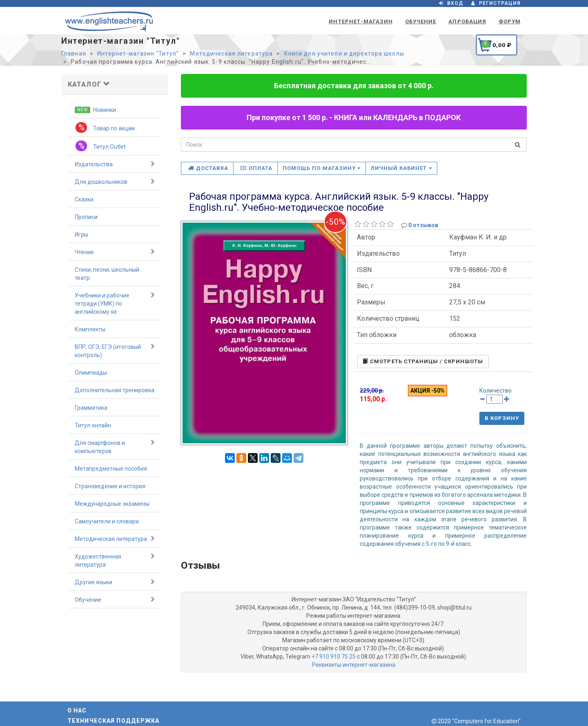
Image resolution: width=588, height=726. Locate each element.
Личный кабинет (401, 168)
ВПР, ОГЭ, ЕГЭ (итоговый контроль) (115, 351)
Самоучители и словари (107, 521)
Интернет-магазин (361, 21)
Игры (81, 235)
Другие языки (115, 582)
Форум (510, 21)
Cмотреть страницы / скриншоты (423, 361)
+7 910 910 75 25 (334, 657)
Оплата (256, 168)
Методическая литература (231, 54)
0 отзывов (423, 225)
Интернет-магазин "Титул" (138, 54)
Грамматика (91, 408)
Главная (74, 54)
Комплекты (90, 329)
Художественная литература (115, 560)
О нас (77, 710)
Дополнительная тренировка (115, 390)
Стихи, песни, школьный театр (107, 274)
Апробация (467, 21)
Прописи (86, 217)
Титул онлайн (93, 425)
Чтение (115, 252)
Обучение (421, 21)
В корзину (502, 418)
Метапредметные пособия (111, 469)
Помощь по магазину (322, 168)
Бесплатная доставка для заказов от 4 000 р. (354, 86)
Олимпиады (91, 373)
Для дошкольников (115, 181)
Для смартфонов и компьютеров (115, 447)
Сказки (84, 199)
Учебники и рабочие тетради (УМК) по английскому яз (115, 303)
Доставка (208, 168)
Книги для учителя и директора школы (344, 54)
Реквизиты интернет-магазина (354, 665)
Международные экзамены (112, 504)
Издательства (115, 164)
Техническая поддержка (114, 721)
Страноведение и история (110, 486)
